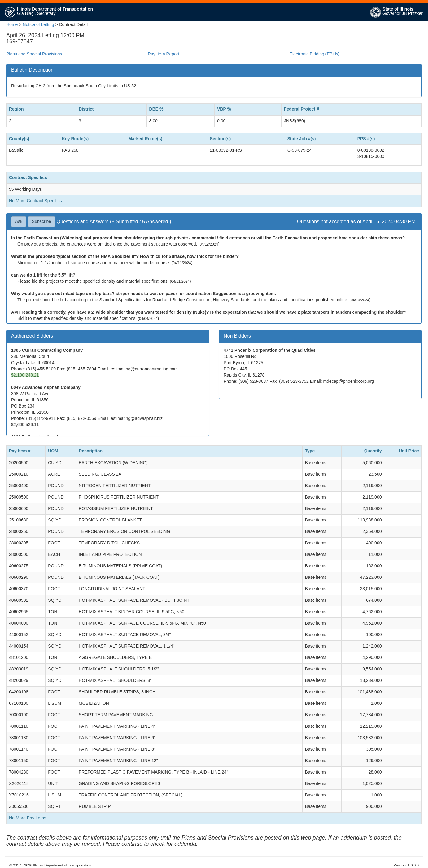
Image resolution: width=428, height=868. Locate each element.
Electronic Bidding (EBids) (315, 54)
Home (12, 24)
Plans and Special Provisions (34, 54)
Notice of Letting (38, 24)
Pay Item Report (163, 54)
